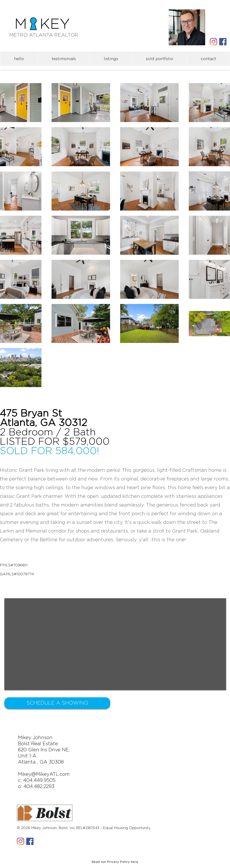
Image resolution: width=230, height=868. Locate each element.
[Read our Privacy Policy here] (115, 862)
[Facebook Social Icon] (223, 42)
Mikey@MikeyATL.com (44, 774)
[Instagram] (213, 42)
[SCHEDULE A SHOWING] (57, 703)
